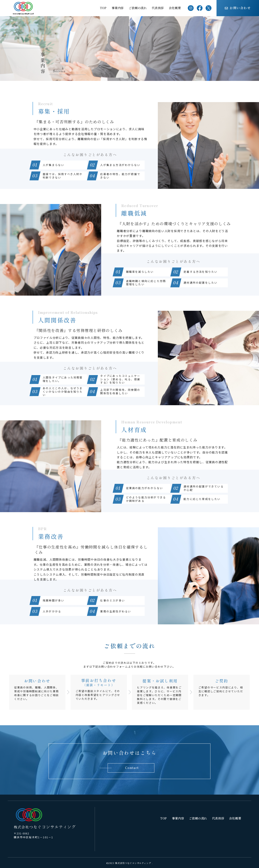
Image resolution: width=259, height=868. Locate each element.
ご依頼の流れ (138, 8)
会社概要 (175, 8)
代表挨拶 (158, 8)
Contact (132, 768)
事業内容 (118, 8)
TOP (103, 8)
